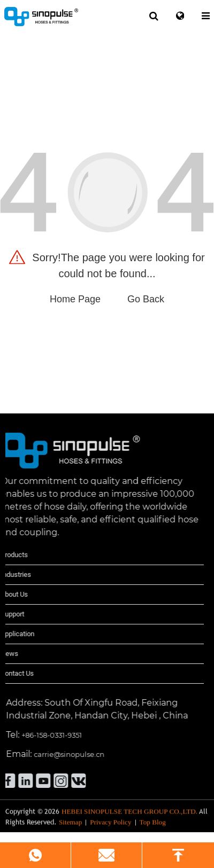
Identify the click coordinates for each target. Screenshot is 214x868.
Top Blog (153, 830)
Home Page (75, 299)
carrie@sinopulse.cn (48, 754)
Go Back (146, 299)
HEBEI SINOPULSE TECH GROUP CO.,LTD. (129, 820)
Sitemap (70, 830)
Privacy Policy (110, 830)
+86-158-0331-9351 (31, 735)
